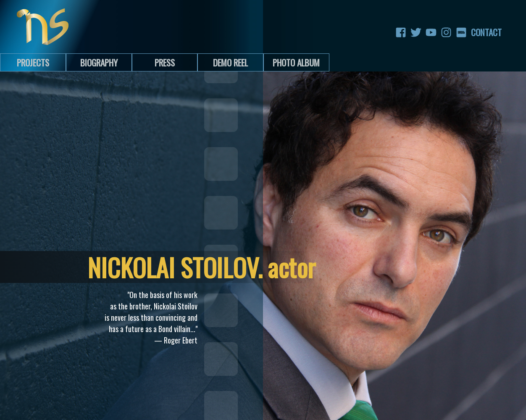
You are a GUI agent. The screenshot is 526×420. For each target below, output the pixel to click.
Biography (99, 62)
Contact (476, 32)
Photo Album (296, 62)
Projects (33, 62)
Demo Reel (230, 62)
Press (165, 62)
